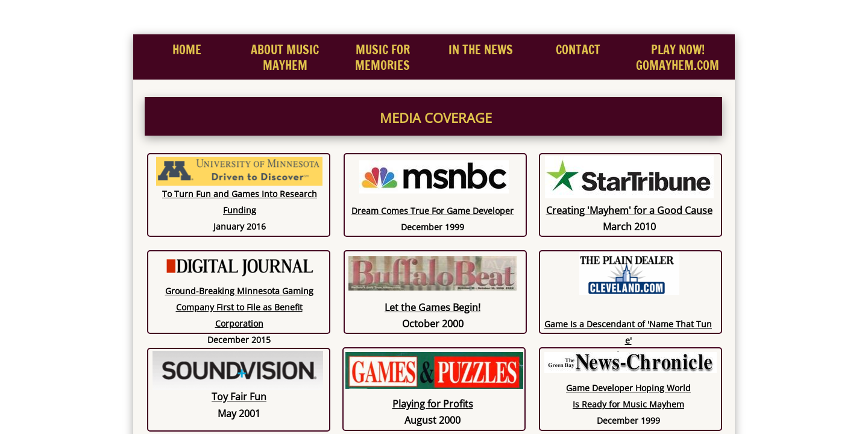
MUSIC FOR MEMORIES (382, 58)
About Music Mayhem (285, 58)
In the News (481, 50)
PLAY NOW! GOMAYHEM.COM (678, 58)
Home (187, 50)
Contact (578, 50)
